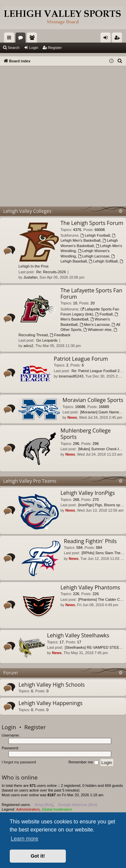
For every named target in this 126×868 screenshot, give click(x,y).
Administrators (28, 809)
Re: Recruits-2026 (51, 272)
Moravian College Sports (93, 400)
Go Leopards (47, 340)
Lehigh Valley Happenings (51, 703)
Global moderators (57, 809)
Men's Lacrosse (95, 325)
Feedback (60, 335)
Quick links (10, 39)
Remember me (83, 762)
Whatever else (97, 330)
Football (104, 314)
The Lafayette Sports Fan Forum (91, 294)
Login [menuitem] (107, 39)
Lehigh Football (95, 235)
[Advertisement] (63, 132)
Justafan (31, 277)
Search (14, 48)
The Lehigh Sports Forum (92, 223)
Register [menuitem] (118, 39)
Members (33, 39)
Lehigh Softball (103, 261)
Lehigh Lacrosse (94, 256)
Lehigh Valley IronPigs (88, 493)
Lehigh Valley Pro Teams (30, 481)
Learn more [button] (25, 839)
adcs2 (28, 346)
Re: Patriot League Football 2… (97, 371)
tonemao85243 (71, 376)
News (72, 417)
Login (34, 48)
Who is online (20, 777)
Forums (22, 39)
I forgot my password (19, 762)
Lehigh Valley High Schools (52, 685)
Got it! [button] (38, 856)
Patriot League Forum (81, 359)
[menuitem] (120, 61)
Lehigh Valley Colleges (27, 211)
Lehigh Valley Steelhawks (78, 635)
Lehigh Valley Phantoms (90, 587)
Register (55, 48)
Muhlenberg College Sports (86, 434)
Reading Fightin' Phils (90, 541)
